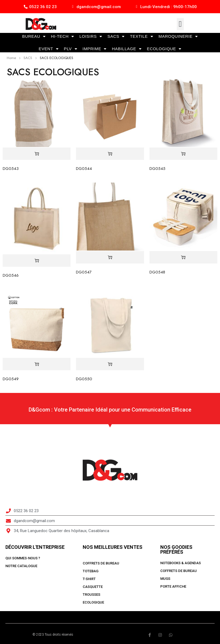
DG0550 (84, 379)
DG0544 (84, 169)
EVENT (49, 49)
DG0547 (84, 272)
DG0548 (157, 272)
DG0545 (157, 169)
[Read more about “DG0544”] (110, 154)
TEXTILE (141, 37)
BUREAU (34, 37)
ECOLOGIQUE (164, 49)
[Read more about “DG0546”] (37, 261)
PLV (70, 49)
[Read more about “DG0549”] (37, 364)
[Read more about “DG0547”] (110, 257)
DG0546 (11, 275)
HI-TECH (62, 37)
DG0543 (11, 169)
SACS (116, 37)
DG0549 (11, 379)
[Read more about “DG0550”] (110, 364)
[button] (180, 24)
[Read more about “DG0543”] (37, 154)
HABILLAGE (127, 49)
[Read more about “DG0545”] (183, 154)
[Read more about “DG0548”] (183, 257)
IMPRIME (94, 49)
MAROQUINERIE (178, 37)
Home (11, 58)
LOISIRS (91, 37)
